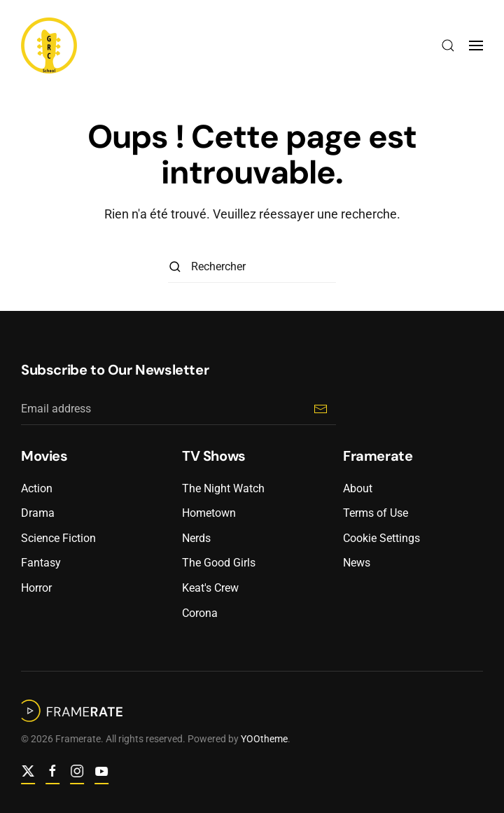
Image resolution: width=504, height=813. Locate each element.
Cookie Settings (381, 538)
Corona (200, 613)
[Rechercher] (252, 267)
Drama (38, 513)
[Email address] (178, 409)
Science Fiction (58, 538)
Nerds (196, 538)
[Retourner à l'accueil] (49, 46)
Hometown (209, 513)
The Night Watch (223, 488)
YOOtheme (263, 739)
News (357, 563)
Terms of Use (376, 513)
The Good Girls (219, 563)
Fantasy (41, 563)
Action (37, 488)
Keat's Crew (210, 588)
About (358, 488)
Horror (36, 588)
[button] (448, 46)
